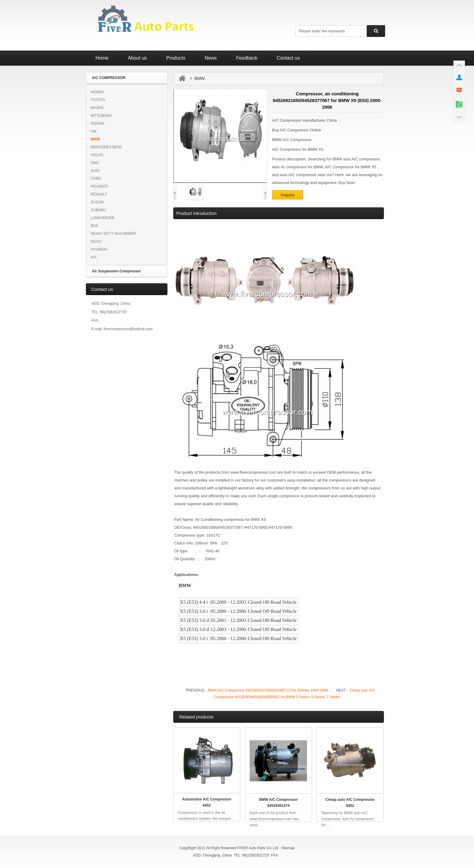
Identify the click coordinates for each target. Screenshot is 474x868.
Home (102, 58)
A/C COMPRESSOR (109, 78)
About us (137, 58)
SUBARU (98, 210)
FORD (96, 179)
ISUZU (96, 242)
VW (94, 131)
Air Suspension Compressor (116, 271)
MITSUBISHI (101, 116)
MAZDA (97, 108)
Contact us (288, 58)
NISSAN (97, 123)
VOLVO (97, 155)
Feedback (247, 58)
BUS (94, 226)
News (211, 58)
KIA (94, 257)
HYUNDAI (99, 249)
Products (176, 58)
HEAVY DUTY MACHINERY (113, 234)
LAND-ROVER (103, 218)
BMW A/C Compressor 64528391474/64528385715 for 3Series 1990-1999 (268, 690)
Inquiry (287, 195)
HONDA (97, 92)
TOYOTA (98, 100)
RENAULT (99, 194)
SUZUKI (97, 202)
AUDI (95, 171)
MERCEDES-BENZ (106, 147)
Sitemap (288, 848)
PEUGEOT (100, 186)
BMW (95, 139)
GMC (95, 163)
